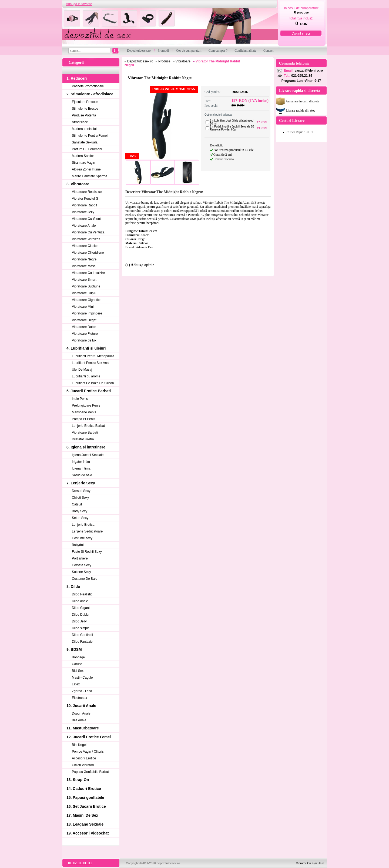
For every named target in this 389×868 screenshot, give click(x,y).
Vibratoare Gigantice (87, 300)
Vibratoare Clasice (85, 246)
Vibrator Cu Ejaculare (310, 863)
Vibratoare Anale (84, 226)
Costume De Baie (85, 579)
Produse (164, 61)
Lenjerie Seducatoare (87, 531)
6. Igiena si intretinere (86, 447)
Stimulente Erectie (85, 109)
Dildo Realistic (82, 594)
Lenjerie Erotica (83, 525)
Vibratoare (183, 61)
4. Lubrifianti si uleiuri (86, 348)
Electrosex (79, 698)
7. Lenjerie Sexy (81, 483)
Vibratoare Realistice (87, 192)
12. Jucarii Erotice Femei (89, 737)
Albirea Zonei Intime (86, 169)
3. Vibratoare (78, 184)
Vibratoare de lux (84, 340)
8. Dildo (73, 587)
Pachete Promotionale (88, 86)
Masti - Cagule (82, 678)
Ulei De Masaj (82, 370)
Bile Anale (79, 720)
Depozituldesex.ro (140, 61)
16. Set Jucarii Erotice (86, 806)
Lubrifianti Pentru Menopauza (93, 356)
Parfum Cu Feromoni (87, 149)
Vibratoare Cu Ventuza (88, 232)
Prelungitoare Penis (86, 405)
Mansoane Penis (84, 412)
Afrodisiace (80, 122)
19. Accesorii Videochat (88, 833)
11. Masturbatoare (83, 728)
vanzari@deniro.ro (309, 71)
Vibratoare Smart (84, 280)
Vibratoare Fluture (85, 334)
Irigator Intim (81, 462)
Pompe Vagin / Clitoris (88, 752)
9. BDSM (74, 649)
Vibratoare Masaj (84, 266)
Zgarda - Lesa (82, 691)
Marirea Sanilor (83, 156)
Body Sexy (80, 511)
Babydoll (78, 545)
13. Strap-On (78, 780)
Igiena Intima (81, 468)
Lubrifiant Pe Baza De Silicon (93, 383)
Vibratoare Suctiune (86, 286)
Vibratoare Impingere (87, 313)
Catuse (77, 664)
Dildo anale (80, 601)
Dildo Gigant (81, 608)
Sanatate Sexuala (85, 142)
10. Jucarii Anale (81, 706)
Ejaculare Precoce (85, 102)
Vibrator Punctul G (85, 199)
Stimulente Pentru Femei (90, 136)
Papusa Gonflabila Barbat (90, 772)
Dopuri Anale (81, 713)
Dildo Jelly (79, 621)
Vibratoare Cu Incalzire (88, 273)
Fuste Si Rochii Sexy (87, 552)
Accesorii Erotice (84, 758)
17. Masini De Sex (82, 815)
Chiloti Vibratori (83, 765)
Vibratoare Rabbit (84, 205)
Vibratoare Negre (84, 259)
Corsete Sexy (82, 565)
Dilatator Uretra (83, 439)
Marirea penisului (84, 129)
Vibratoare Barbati (85, 433)
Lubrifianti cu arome (86, 376)
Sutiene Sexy (81, 572)
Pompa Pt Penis (83, 419)
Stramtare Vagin (83, 163)
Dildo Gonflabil (82, 635)
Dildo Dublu (80, 615)
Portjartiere (80, 558)
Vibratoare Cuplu (84, 293)
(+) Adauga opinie (140, 265)
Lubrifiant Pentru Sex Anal (91, 363)
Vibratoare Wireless (86, 239)
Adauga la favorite (79, 4)
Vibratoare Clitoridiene (88, 253)
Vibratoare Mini (83, 307)
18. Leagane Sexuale (85, 824)
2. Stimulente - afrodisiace (90, 94)
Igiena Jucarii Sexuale (88, 455)
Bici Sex (78, 671)
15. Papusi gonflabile (85, 797)
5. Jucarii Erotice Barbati (89, 391)
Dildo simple (81, 628)
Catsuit (77, 504)
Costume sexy (82, 538)
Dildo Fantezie (82, 642)
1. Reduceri (77, 78)
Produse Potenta (84, 115)
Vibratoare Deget (84, 320)
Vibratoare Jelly (83, 212)
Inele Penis (80, 399)
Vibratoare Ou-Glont (86, 219)
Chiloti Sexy (80, 498)
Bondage (78, 657)
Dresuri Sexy (81, 491)
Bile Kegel (79, 745)
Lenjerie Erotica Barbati (89, 426)
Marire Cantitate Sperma (90, 176)
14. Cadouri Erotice (84, 789)
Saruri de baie (82, 475)
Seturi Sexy (80, 518)
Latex (76, 684)
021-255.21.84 (302, 76)
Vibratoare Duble (84, 327)
